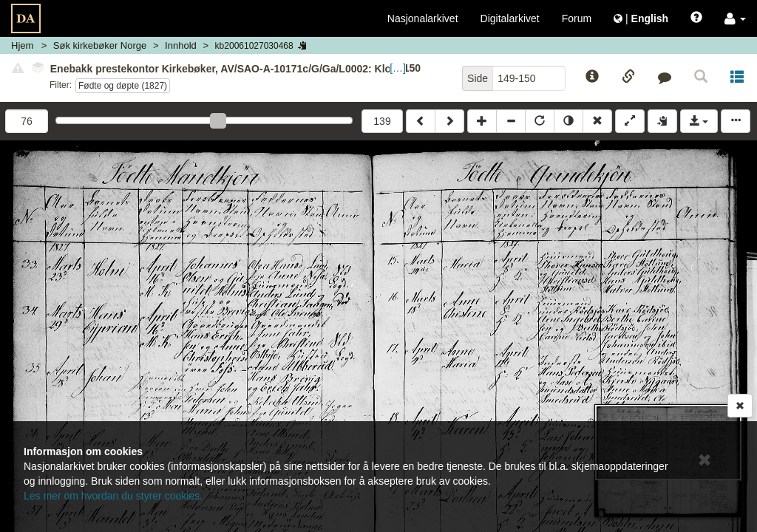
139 (382, 121)
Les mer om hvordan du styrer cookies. (113, 496)
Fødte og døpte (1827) (123, 86)
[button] (735, 18)
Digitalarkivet (510, 18)
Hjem (22, 45)
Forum (577, 18)
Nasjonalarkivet (423, 18)
